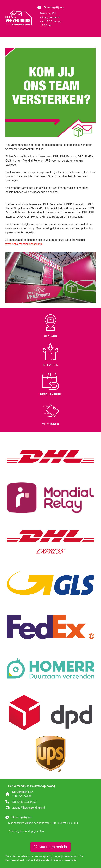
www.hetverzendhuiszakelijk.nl (24, 244)
